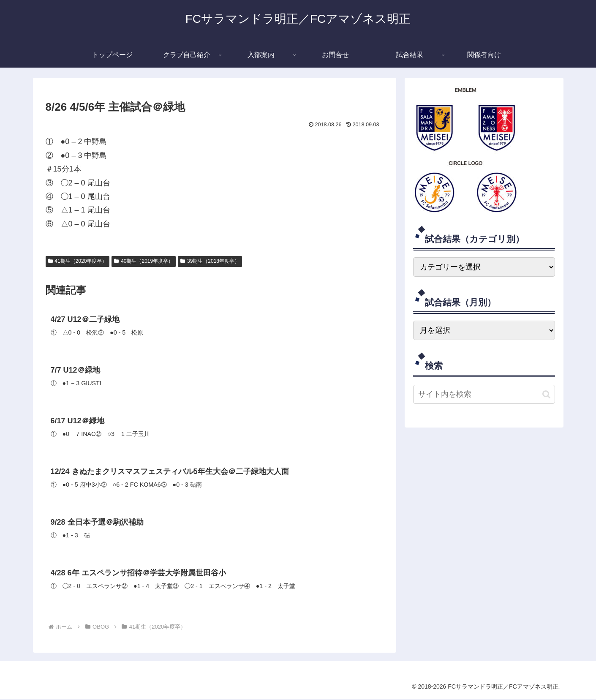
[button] (546, 394)
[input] (484, 394)
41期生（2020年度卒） (78, 261)
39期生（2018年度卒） (210, 261)
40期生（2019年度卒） (144, 261)
